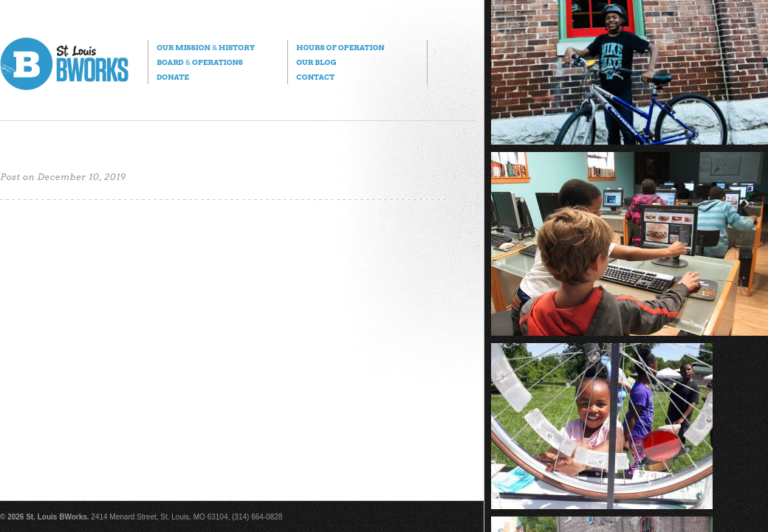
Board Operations (200, 62)
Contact (315, 77)
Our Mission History (206, 47)
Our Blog (316, 62)
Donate (173, 77)
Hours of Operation (340, 47)
